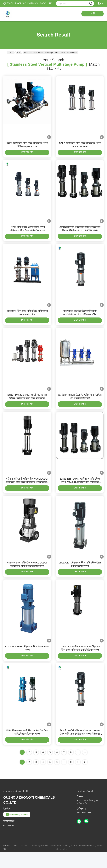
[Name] (91, 4)
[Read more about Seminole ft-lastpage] (85, 778)
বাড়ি (11, 53)
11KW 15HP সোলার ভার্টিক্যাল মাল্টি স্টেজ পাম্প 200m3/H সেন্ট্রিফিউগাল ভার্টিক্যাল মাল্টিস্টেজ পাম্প (80, 492)
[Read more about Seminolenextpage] (78, 778)
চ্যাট (93, 14)
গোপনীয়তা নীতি (7, 863)
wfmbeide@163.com (17, 830)
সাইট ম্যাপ (15, 863)
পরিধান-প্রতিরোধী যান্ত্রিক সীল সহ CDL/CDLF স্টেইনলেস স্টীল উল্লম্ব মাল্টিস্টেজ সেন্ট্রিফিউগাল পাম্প (27, 492)
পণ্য (19, 53)
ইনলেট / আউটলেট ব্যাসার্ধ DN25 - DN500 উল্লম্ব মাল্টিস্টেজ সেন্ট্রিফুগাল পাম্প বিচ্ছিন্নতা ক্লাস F (80, 749)
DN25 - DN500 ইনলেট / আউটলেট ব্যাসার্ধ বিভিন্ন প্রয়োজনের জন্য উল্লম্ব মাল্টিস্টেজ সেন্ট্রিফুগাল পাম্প (27, 406)
